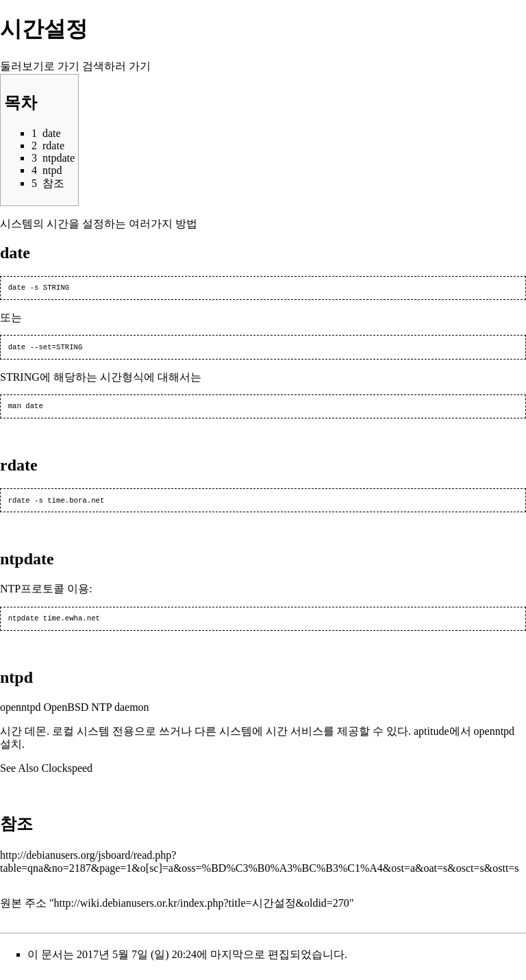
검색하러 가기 (116, 66)
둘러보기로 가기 (40, 66)
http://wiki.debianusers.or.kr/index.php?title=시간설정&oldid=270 (202, 910)
